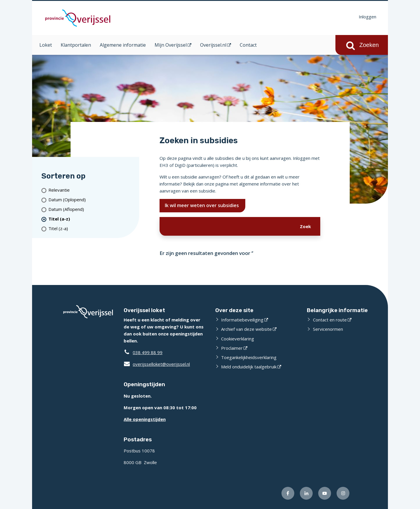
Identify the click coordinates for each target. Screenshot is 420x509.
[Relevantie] (91, 190)
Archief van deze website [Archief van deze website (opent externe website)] (246, 329)
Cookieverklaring (238, 339)
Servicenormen (328, 329)
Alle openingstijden (145, 419)
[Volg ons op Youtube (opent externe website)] (325, 493)
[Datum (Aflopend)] (91, 209)
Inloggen (367, 17)
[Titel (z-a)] (91, 229)
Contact (248, 45)
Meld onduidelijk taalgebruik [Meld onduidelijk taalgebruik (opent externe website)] (249, 367)
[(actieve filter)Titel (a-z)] (91, 219)
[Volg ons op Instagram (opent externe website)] (343, 493)
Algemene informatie (123, 45)
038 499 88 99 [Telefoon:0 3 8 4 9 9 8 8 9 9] (148, 352)
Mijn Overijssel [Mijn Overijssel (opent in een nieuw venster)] (171, 45)
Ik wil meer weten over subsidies (202, 205)
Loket (46, 45)
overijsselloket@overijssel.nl (157, 364)
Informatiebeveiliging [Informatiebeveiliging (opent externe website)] (242, 320)
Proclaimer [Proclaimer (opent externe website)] (232, 348)
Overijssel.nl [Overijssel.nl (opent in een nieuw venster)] (213, 45)
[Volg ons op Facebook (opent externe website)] (288, 493)
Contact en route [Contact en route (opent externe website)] (330, 320)
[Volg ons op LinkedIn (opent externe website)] (306, 493)
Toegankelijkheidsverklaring (249, 357)
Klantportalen (76, 45)
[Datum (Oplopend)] (91, 200)
